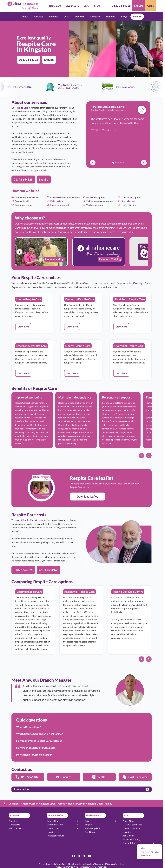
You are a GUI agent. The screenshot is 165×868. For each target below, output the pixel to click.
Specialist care (128, 201)
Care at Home (53, 821)
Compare (95, 17)
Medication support (131, 198)
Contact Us (14, 825)
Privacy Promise (46, 864)
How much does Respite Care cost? (36, 748)
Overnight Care (142, 283)
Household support (95, 198)
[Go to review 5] (123, 163)
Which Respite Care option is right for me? (40, 734)
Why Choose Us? (17, 828)
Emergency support (60, 205)
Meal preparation (94, 205)
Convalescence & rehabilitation (65, 198)
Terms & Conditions (115, 864)
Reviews (80, 17)
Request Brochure (56, 836)
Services (39, 17)
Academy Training (132, 839)
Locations (52, 832)
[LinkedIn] (84, 856)
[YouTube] (89, 856)
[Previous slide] (19, 252)
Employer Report (77, 864)
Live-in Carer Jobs (132, 828)
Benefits (53, 17)
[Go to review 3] (118, 163)
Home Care (57, 6)
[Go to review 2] (116, 163)
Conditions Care (55, 825)
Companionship (23, 201)
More (99, 6)
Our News (90, 832)
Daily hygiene (57, 201)
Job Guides (128, 836)
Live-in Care (74, 6)
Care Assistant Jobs (132, 825)
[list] (82, 252)
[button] (23, 327)
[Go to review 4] (121, 163)
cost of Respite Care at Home (29, 520)
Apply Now (128, 821)
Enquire (137, 17)
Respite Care (22, 108)
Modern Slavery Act (96, 864)
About (25, 17)
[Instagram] (79, 856)
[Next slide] (144, 252)
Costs (88, 6)
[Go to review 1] (113, 163)
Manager (111, 17)
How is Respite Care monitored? (34, 755)
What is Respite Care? (28, 727)
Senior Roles (129, 843)
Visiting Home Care (78, 283)
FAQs (124, 17)
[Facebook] (74, 856)
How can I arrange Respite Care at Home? (39, 741)
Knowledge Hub (93, 828)
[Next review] (144, 163)
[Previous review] (93, 163)
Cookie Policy (61, 864)
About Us (14, 821)
